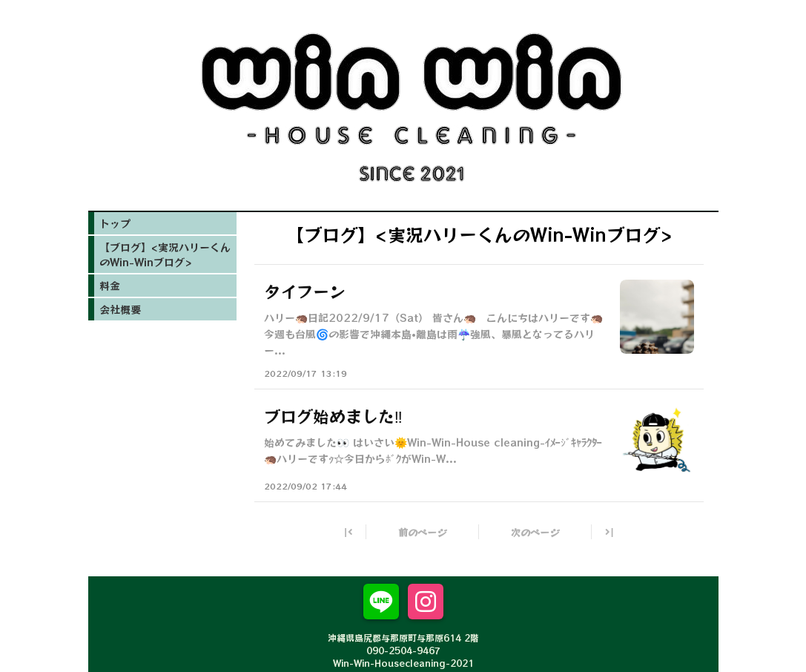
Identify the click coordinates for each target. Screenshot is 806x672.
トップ (115, 223)
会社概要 (120, 309)
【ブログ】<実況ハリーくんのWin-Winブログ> (165, 254)
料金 (110, 286)
